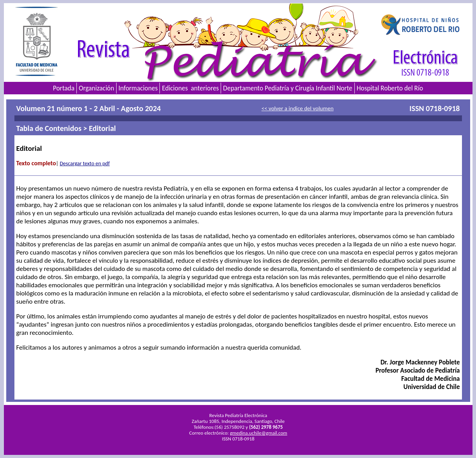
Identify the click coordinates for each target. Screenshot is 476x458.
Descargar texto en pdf (85, 164)
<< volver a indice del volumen (298, 108)
